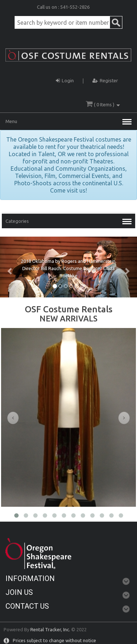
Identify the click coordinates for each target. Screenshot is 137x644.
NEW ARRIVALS (68, 318)
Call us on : (49, 7)
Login (65, 79)
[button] (10, 267)
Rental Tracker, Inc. (50, 629)
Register (105, 79)
